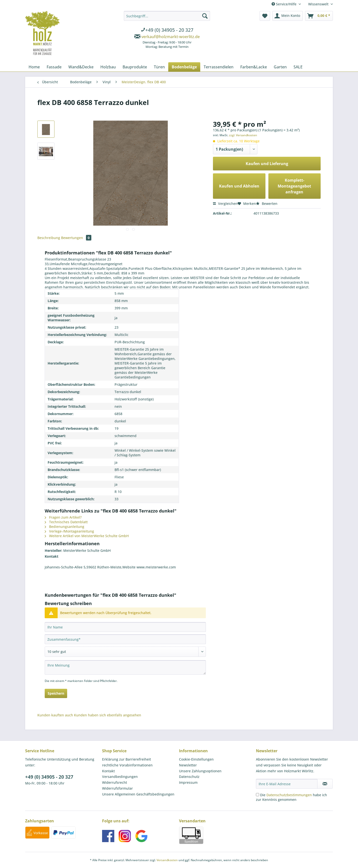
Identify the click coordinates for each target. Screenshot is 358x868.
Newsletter (188, 765)
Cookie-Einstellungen (196, 759)
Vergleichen (225, 204)
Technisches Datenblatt (66, 522)
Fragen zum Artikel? (63, 517)
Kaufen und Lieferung (267, 164)
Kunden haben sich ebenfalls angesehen (108, 715)
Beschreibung (49, 238)
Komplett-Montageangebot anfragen (294, 186)
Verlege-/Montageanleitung (69, 531)
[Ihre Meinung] (125, 667)
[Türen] (159, 67)
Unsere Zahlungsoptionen (200, 771)
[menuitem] (167, 31)
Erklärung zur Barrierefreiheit (126, 759)
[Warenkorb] (319, 16)
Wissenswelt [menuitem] (319, 4)
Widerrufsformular (117, 788)
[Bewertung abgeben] (125, 652)
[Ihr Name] (125, 627)
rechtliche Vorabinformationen (127, 765)
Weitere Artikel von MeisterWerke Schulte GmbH (87, 536)
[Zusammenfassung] (125, 639)
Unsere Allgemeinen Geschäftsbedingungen (138, 794)
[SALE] (298, 67)
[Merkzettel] (265, 16)
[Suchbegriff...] (167, 16)
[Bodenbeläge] (184, 67)
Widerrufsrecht (115, 782)
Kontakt (108, 771)
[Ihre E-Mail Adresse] (287, 784)
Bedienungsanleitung (64, 527)
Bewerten (267, 204)
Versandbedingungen (120, 777)
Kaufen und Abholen (239, 186)
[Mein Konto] (288, 16)
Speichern (56, 693)
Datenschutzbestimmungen (289, 795)
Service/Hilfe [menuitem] (284, 4)
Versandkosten (167, 860)
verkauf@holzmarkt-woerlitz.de (171, 37)
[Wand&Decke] (81, 67)
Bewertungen (76, 238)
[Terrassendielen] (219, 67)
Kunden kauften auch (55, 715)
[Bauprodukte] (135, 67)
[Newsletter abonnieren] (325, 784)
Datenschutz (189, 777)
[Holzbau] (108, 67)
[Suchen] (205, 16)
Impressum (188, 782)
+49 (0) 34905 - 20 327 (49, 777)
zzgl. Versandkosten (243, 135)
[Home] (34, 67)
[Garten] (280, 67)
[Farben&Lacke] (254, 67)
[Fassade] (54, 67)
